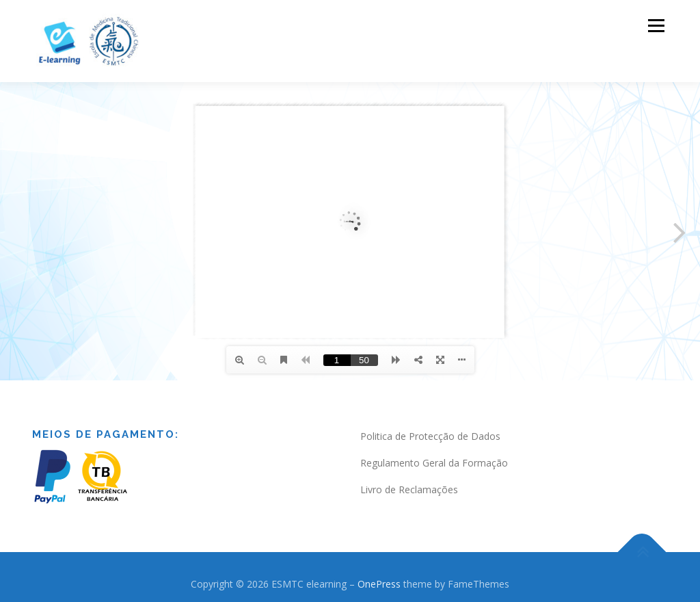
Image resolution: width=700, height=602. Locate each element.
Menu (656, 26)
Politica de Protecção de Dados (430, 436)
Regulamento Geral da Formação (434, 463)
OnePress (379, 584)
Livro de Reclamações (409, 489)
